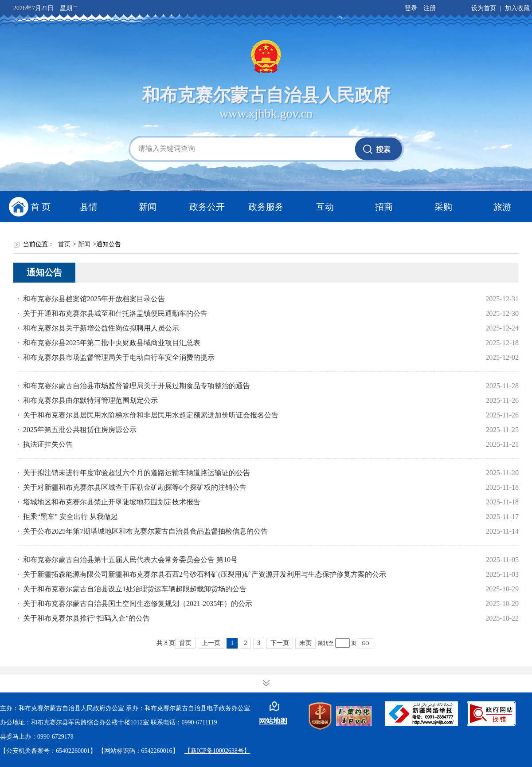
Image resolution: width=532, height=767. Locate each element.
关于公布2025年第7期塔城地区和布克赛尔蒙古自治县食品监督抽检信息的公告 (145, 531)
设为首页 (484, 8)
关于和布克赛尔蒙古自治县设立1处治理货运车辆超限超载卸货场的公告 (135, 589)
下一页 (280, 643)
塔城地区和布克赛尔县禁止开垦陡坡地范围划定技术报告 (112, 502)
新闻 (148, 207)
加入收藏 (517, 8)
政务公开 (207, 207)
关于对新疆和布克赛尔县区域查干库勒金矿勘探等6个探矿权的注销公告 (135, 487)
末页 (305, 643)
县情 (89, 207)
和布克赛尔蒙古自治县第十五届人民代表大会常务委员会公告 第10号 (130, 560)
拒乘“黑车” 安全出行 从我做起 (70, 517)
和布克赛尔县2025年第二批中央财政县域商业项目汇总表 (112, 343)
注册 (430, 8)
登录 (411, 8)
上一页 (211, 643)
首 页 (41, 207)
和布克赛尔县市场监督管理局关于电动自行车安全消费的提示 (119, 357)
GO (366, 643)
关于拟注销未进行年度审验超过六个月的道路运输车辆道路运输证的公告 (137, 473)
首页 (64, 244)
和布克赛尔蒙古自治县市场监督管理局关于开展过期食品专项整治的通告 (137, 386)
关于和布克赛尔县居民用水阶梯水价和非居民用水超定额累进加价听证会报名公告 (151, 415)
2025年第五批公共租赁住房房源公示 (80, 430)
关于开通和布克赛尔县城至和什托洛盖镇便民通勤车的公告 (115, 313)
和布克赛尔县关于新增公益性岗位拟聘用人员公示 (101, 328)
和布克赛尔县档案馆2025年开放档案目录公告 (94, 299)
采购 (443, 207)
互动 (325, 207)
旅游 (502, 207)
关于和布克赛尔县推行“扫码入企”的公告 (86, 618)
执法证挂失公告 (48, 444)
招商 (384, 207)
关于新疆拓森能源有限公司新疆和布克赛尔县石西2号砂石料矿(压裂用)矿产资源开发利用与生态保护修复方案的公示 (205, 574)
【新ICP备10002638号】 (217, 751)
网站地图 (273, 721)
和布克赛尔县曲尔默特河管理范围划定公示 (90, 400)
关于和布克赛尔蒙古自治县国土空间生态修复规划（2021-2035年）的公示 (138, 604)
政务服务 (266, 207)
